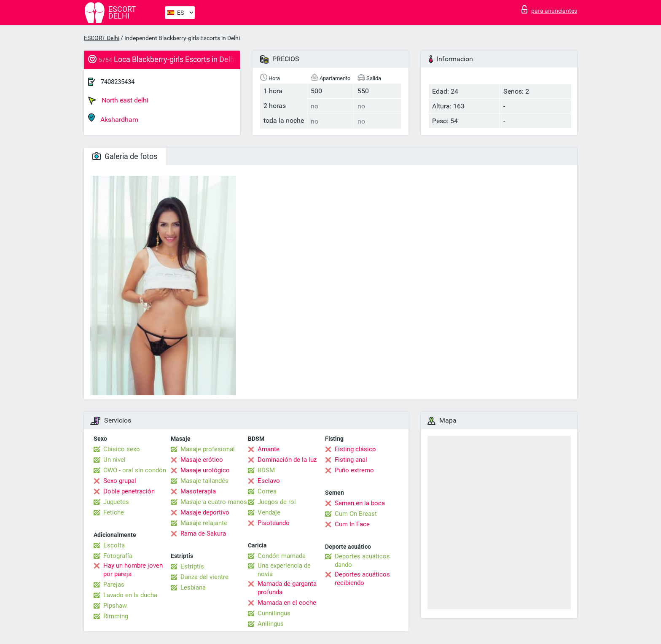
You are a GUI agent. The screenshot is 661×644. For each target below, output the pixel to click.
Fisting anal (351, 460)
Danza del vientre (204, 577)
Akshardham (113, 118)
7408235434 (118, 82)
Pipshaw (115, 606)
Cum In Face (352, 524)
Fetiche (114, 512)
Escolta (114, 545)
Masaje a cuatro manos (214, 502)
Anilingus (271, 624)
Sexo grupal (120, 481)
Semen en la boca (360, 503)
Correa (267, 491)
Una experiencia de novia (284, 570)
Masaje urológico (205, 470)
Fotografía (118, 556)
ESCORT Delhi (102, 38)
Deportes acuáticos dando (362, 560)
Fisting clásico (355, 449)
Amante (269, 449)
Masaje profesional (208, 449)
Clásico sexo (122, 449)
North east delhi (118, 100)
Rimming (116, 616)
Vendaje (269, 512)
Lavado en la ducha (130, 595)
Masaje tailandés (204, 481)
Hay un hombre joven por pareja (133, 570)
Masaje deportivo (205, 512)
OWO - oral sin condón (135, 470)
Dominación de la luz (287, 460)
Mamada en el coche (287, 603)
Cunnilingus (274, 613)
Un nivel (114, 460)
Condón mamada (282, 556)
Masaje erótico (202, 460)
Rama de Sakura (203, 534)
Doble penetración (129, 491)
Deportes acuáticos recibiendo (362, 579)
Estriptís (192, 566)
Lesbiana (193, 587)
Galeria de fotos (125, 156)
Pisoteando (274, 523)
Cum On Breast (356, 514)
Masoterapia (198, 491)
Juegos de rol (277, 502)
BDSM (266, 470)
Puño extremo (354, 470)
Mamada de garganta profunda (287, 588)
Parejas (114, 585)
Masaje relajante (204, 523)
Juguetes (116, 502)
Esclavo (269, 481)
